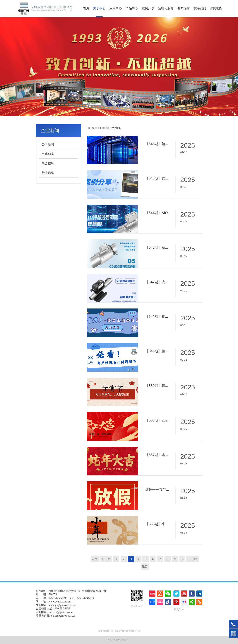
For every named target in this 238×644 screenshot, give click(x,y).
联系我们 (200, 8)
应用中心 (116, 8)
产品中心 (132, 8)
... (182, 559)
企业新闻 (116, 128)
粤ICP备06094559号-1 (119, 640)
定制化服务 (166, 8)
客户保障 (184, 8)
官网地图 (216, 8)
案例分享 (148, 8)
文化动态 (48, 154)
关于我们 (99, 8)
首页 (86, 8)
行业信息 (48, 173)
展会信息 (48, 163)
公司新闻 (48, 144)
